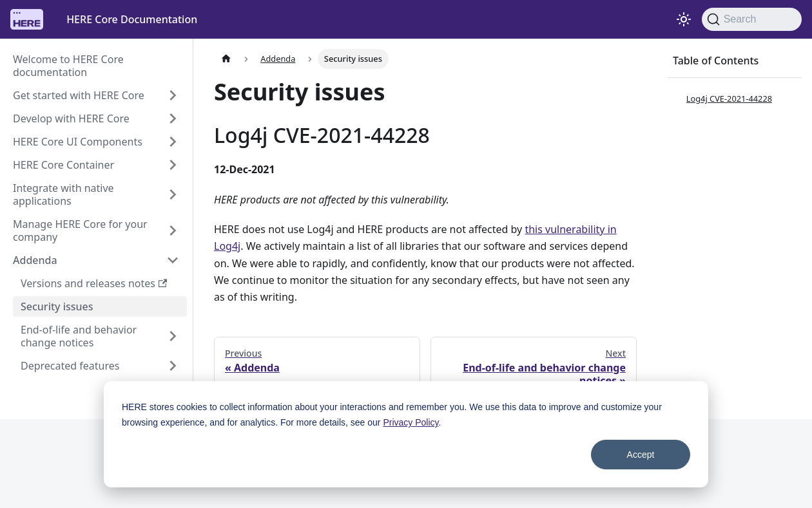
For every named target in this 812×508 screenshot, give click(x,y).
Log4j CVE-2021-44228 (729, 99)
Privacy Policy (411, 422)
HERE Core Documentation (132, 19)
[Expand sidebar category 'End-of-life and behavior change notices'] (173, 336)
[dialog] (406, 434)
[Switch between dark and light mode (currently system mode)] (684, 19)
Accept (641, 455)
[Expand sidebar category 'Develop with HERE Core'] (173, 118)
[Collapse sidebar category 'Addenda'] (173, 260)
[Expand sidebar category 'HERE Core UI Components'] (173, 142)
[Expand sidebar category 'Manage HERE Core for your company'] (173, 230)
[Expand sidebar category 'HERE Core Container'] (173, 165)
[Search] (752, 19)
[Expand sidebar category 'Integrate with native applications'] (173, 194)
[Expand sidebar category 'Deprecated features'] (173, 366)
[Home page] (226, 59)
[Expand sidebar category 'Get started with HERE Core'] (173, 95)
